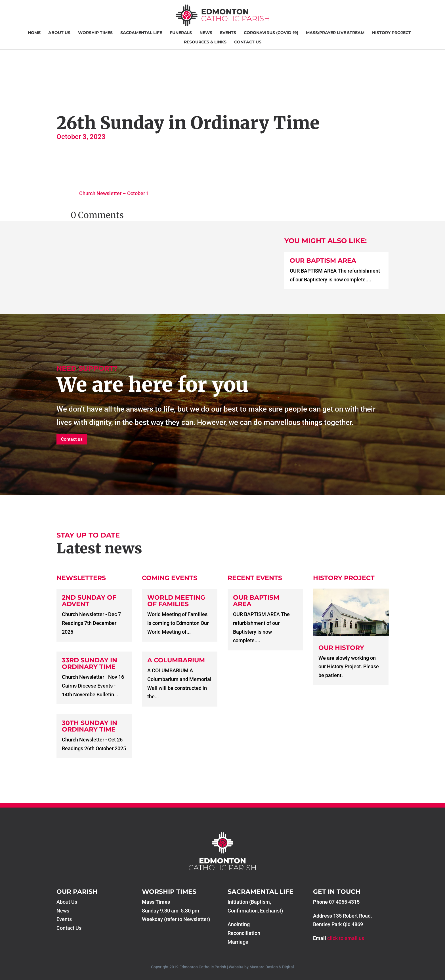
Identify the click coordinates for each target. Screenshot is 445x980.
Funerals (181, 33)
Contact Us (248, 42)
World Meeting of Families (176, 601)
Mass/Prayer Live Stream (335, 33)
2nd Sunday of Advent (89, 601)
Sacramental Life (141, 33)
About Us (59, 33)
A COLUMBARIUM (176, 660)
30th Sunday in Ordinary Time (90, 726)
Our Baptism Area (323, 261)
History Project (392, 33)
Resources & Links (205, 42)
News (206, 33)
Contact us (72, 439)
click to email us (346, 938)
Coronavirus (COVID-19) (271, 33)
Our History (341, 648)
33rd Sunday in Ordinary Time (90, 663)
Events (228, 33)
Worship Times (95, 33)
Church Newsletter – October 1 (114, 193)
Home (34, 33)
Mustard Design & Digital (272, 967)
